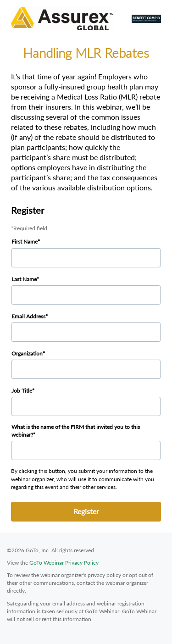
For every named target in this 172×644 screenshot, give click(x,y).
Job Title (22, 391)
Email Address (28, 316)
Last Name (24, 279)
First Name (25, 241)
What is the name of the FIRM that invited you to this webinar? (76, 431)
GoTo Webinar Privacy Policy (64, 563)
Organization (27, 353)
